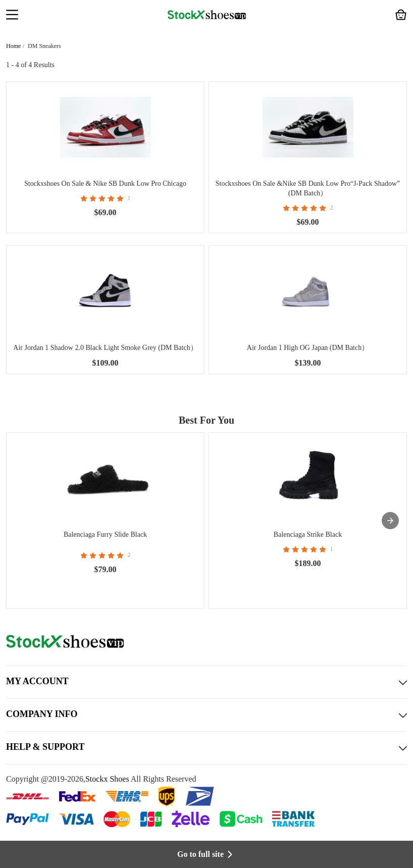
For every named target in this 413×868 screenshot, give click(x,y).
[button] (12, 16)
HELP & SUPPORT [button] (206, 748)
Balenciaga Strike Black (308, 534)
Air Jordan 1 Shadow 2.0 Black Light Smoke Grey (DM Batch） (105, 348)
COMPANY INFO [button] (206, 715)
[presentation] (390, 521)
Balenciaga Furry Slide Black (105, 534)
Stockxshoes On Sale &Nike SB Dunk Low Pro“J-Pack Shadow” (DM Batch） (308, 188)
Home (13, 46)
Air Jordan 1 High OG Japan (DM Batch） (308, 348)
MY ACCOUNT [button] (206, 682)
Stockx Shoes (107, 779)
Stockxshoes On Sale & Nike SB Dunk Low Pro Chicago (105, 184)
